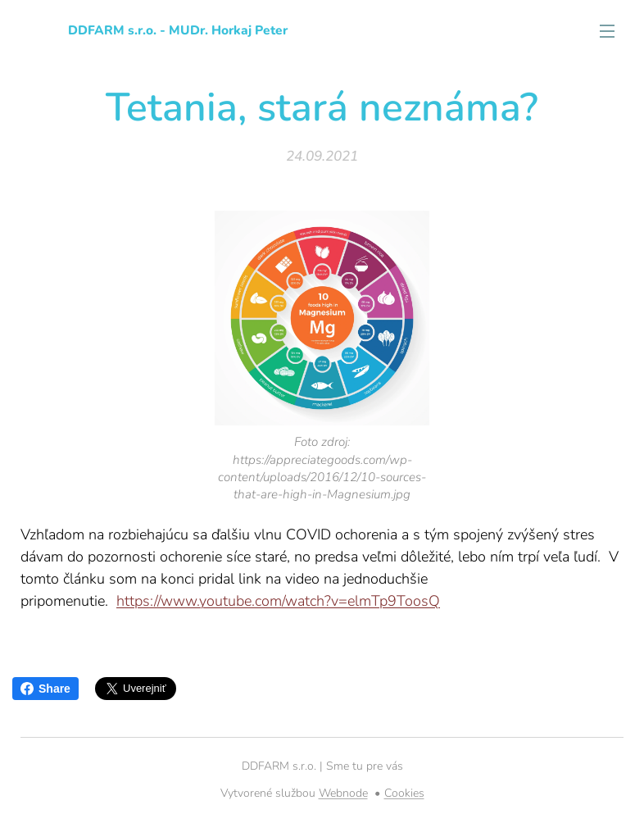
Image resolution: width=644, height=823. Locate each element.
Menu (607, 31)
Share (45, 689)
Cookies (404, 793)
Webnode (343, 793)
